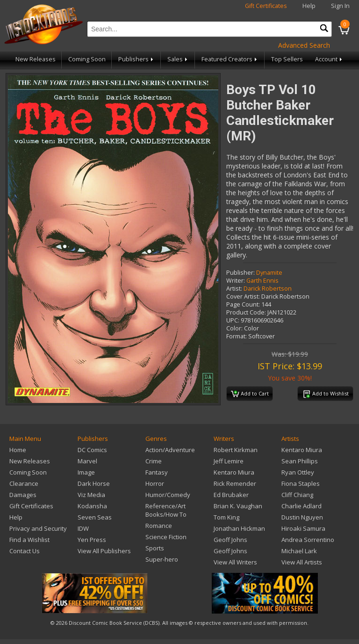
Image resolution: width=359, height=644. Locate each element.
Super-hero (162, 559)
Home (18, 450)
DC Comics (92, 450)
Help (309, 6)
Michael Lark (299, 551)
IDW (83, 528)
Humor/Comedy (168, 495)
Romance (159, 526)
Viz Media (91, 495)
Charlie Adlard (302, 506)
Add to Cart (250, 394)
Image (86, 472)
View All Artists (302, 562)
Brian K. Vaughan (238, 506)
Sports (155, 548)
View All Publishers (104, 551)
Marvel (87, 461)
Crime (154, 461)
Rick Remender (235, 483)
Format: (237, 336)
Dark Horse (94, 483)
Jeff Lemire (229, 461)
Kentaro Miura (234, 472)
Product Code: (246, 312)
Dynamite (269, 273)
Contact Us (25, 551)
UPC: (233, 320)
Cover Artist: (243, 296)
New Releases (36, 59)
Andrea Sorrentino (308, 540)
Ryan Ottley (298, 472)
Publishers (136, 59)
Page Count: (243, 304)
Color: (234, 328)
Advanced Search (304, 45)
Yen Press (92, 540)
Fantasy (157, 472)
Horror (155, 483)
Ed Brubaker (231, 495)
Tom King (226, 517)
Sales (178, 59)
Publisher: (241, 273)
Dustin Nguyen (302, 517)
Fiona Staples (301, 483)
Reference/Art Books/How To (166, 510)
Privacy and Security (38, 528)
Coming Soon (87, 59)
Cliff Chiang (297, 495)
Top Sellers (287, 59)
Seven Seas (95, 517)
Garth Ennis (262, 281)
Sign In (340, 6)
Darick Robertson (268, 289)
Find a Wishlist (29, 540)
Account (329, 59)
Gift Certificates (266, 6)
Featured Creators (230, 59)
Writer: (236, 281)
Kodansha (92, 506)
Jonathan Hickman (239, 528)
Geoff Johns (230, 540)
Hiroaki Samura (303, 528)
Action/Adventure (170, 450)
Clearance (24, 483)
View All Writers (235, 562)
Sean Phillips (300, 461)
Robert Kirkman (236, 450)
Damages (23, 495)
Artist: (234, 289)
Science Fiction (166, 537)
